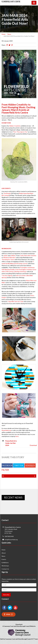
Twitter (19, 465)
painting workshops (20, 271)
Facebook (7, 465)
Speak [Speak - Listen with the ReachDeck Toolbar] (8, 614)
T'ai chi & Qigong (7, 275)
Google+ (30, 465)
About (4, 553)
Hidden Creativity (15, 126)
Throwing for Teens (8, 260)
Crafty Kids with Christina (28, 256)
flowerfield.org (6, 430)
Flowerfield (11, 1)
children (13, 256)
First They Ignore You (20, 132)
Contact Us (5, 569)
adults (6, 256)
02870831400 (9, 536)
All (19, 476)
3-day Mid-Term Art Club (15, 301)
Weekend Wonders (10, 258)
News (9, 34)
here (17, 436)
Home (3, 34)
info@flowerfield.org (11, 540)
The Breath (7, 193)
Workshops (5, 566)
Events (4, 559)
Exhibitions (5, 563)
